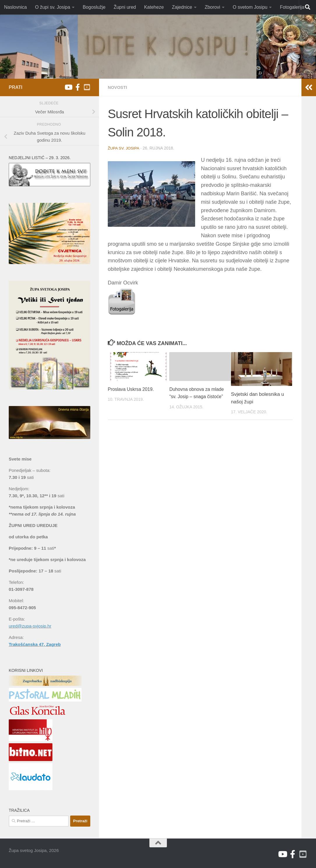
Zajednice (182, 7)
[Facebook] (77, 87)
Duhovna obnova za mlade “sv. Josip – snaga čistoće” (196, 396)
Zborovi (212, 7)
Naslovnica (15, 7)
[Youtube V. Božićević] (87, 87)
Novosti (118, 87)
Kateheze (154, 7)
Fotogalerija (292, 7)
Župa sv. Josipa (124, 148)
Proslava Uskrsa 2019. (133, 389)
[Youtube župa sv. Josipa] (68, 87)
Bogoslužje (94, 7)
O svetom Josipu (250, 7)
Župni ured (125, 7)
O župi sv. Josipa (53, 7)
